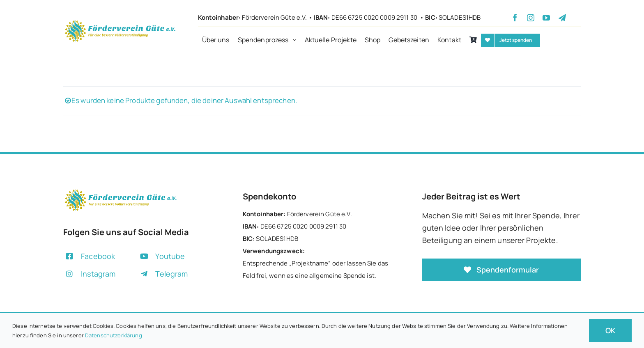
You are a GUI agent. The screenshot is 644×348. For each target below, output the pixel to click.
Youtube (170, 256)
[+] (120, 22)
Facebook (98, 256)
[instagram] (531, 18)
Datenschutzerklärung (114, 335)
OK (610, 330)
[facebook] (515, 18)
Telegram (171, 274)
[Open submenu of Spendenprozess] (297, 40)
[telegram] (562, 18)
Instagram (98, 274)
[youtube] (546, 18)
